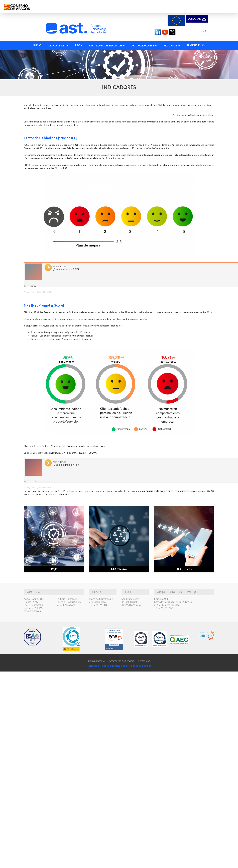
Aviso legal (94, 666)
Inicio (37, 45)
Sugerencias (196, 45)
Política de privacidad (114, 666)
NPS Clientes (119, 569)
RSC (79, 45)
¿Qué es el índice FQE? (44, 292)
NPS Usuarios (184, 569)
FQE (54, 569)
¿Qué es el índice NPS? (44, 488)
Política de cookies (140, 666)
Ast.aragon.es (29, 292)
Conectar (194, 19)
